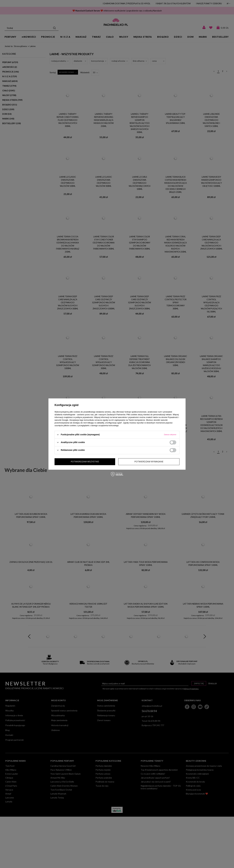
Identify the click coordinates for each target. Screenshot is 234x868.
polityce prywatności (84, 417)
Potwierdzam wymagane (85, 462)
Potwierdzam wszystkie (149, 462)
